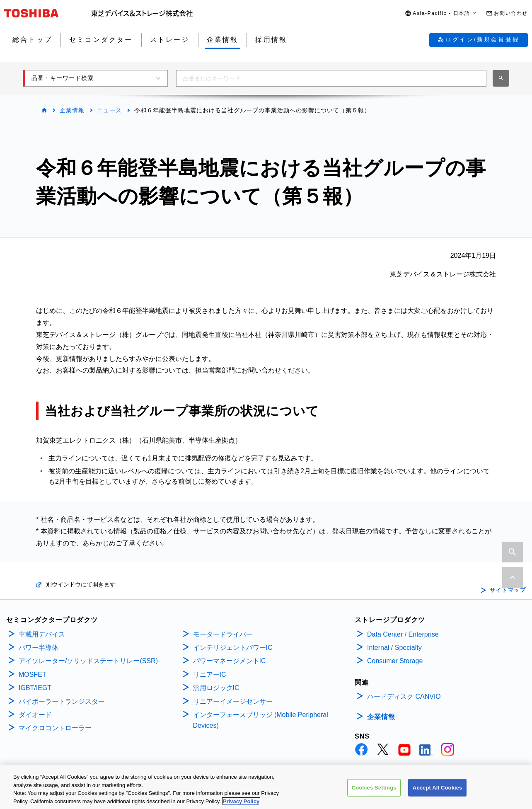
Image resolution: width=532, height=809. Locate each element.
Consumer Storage (395, 661)
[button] (441, 13)
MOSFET (33, 675)
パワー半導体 (39, 648)
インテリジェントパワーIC (233, 648)
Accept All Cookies (438, 795)
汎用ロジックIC (216, 688)
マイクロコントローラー (55, 728)
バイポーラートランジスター (62, 701)
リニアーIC (210, 675)
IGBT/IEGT (35, 688)
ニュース (109, 110)
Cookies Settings (374, 795)
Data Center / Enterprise (403, 634)
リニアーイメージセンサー (233, 701)
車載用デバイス (42, 634)
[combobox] (331, 78)
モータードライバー (223, 634)
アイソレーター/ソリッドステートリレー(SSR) (88, 661)
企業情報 (72, 110)
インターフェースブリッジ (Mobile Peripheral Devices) (261, 720)
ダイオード (35, 715)
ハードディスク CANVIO (404, 696)
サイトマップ (508, 590)
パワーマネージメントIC (230, 661)
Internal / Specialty (394, 648)
